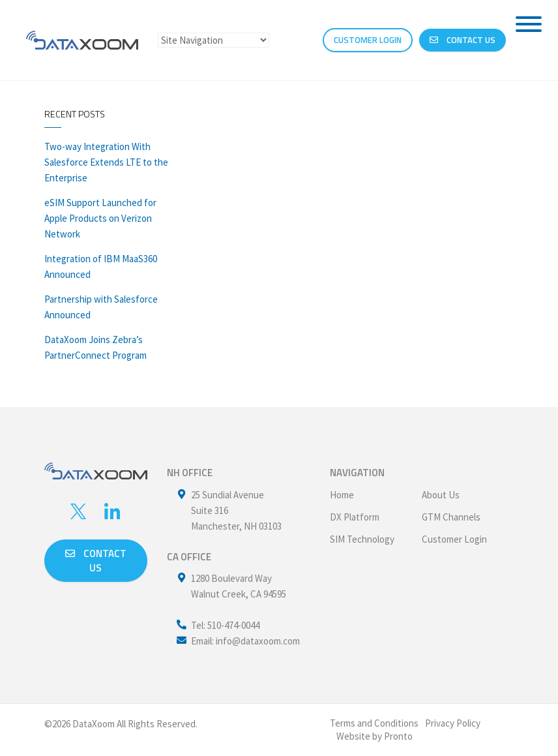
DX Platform (355, 517)
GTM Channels (451, 517)
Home (342, 495)
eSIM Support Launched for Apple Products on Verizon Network (100, 218)
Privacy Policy (453, 723)
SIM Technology (362, 539)
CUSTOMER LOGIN (368, 40)
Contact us (96, 560)
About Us (441, 495)
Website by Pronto (374, 736)
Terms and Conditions (374, 723)
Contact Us (463, 40)
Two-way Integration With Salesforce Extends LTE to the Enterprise (106, 162)
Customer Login (454, 539)
